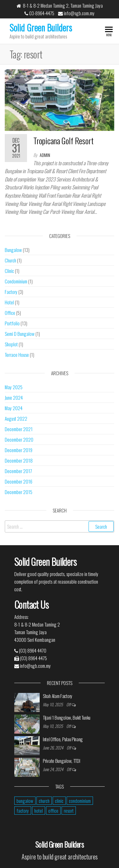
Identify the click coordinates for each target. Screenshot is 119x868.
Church (10, 260)
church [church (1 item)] (44, 801)
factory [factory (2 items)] (23, 810)
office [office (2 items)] (53, 810)
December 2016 (19, 481)
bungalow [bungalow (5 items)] (25, 801)
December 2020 (19, 439)
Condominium (16, 281)
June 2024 (14, 397)
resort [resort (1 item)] (69, 810)
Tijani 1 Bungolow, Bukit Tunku (67, 717)
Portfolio (12, 323)
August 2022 (16, 418)
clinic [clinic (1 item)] (59, 801)
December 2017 (18, 471)
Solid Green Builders (41, 27)
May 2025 (14, 387)
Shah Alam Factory (58, 696)
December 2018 (19, 460)
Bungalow (13, 250)
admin (45, 155)
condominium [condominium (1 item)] (80, 801)
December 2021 (19, 429)
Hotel (9, 302)
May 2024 (14, 408)
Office (10, 313)
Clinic (9, 271)
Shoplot (11, 344)
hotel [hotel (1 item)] (39, 810)
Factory (11, 292)
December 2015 (19, 492)
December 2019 (19, 450)
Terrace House (17, 355)
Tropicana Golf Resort (63, 141)
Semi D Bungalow (20, 334)
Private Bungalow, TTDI (61, 761)
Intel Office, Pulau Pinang (63, 739)
